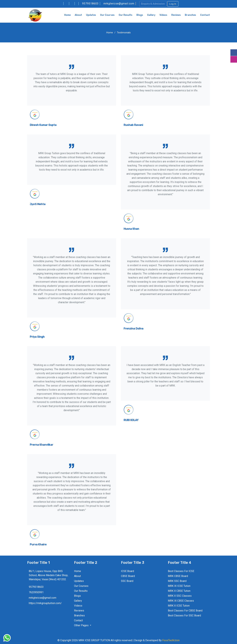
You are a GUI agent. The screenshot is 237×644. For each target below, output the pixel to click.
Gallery (151, 15)
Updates (91, 15)
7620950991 (36, 592)
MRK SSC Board (177, 581)
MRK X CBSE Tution (179, 591)
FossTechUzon (171, 640)
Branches (190, 15)
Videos (163, 15)
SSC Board (127, 581)
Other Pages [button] (82, 625)
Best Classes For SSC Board (184, 615)
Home (67, 15)
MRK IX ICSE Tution (179, 586)
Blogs (140, 15)
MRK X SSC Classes (180, 596)
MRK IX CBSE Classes (181, 601)
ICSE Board (127, 571)
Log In (173, 4)
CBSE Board (128, 576)
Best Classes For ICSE (181, 571)
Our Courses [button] (107, 15)
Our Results (125, 15)
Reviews (176, 15)
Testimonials (124, 33)
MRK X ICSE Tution (179, 606)
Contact (205, 15)
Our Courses (81, 586)
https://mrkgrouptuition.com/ (45, 603)
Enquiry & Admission (153, 4)
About (78, 15)
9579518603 (91, 4)
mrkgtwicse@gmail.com (119, 4)
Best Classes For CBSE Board (185, 611)
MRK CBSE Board (178, 576)
